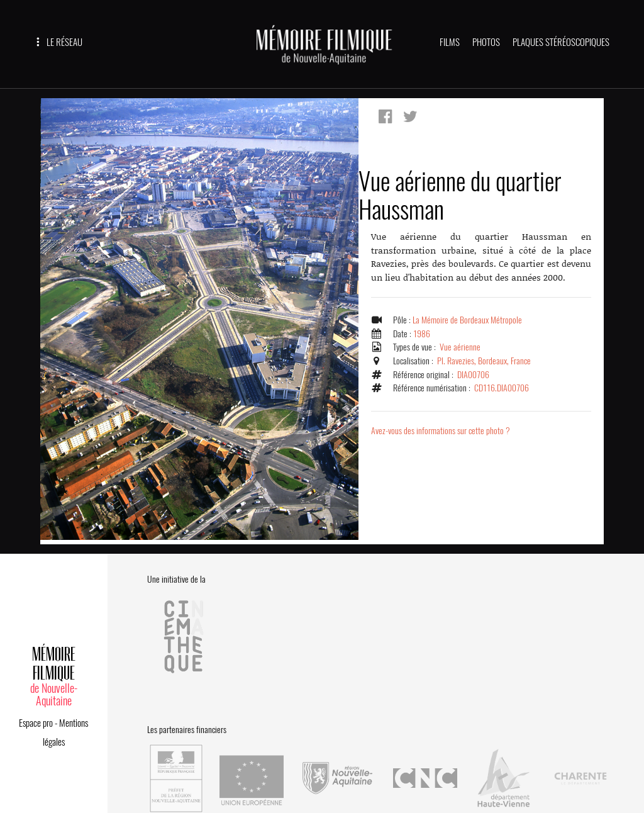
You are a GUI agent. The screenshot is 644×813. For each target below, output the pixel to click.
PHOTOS (486, 42)
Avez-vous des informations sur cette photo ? (442, 437)
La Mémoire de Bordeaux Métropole (469, 327)
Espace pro (36, 714)
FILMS (450, 42)
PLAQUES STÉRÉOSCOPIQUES (561, 42)
